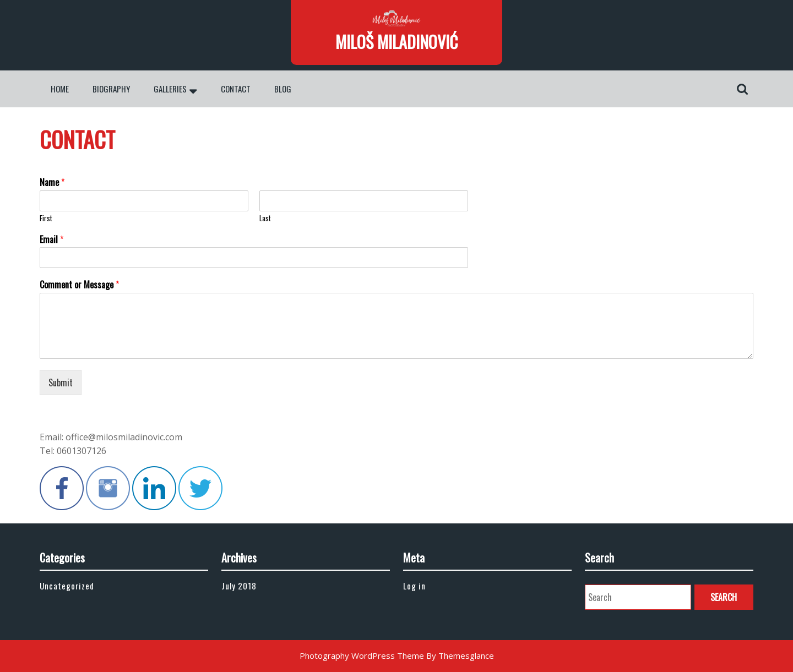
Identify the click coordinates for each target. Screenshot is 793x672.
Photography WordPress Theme (362, 655)
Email (51, 240)
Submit (61, 383)
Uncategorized (67, 586)
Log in (414, 586)
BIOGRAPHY (111, 89)
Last (265, 218)
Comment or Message (79, 285)
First (46, 218)
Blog (283, 89)
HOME (60, 89)
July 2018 (239, 586)
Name (52, 182)
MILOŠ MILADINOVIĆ (397, 42)
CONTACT (236, 89)
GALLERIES (170, 89)
